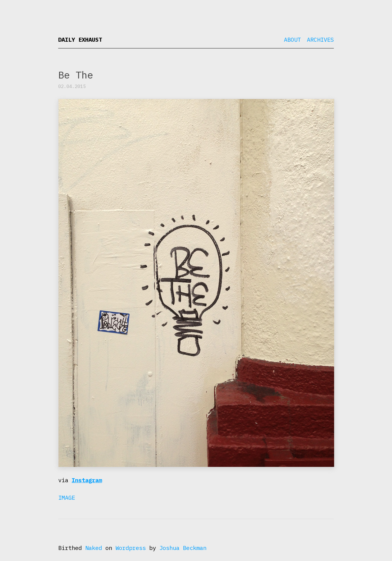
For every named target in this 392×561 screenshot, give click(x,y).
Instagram (87, 480)
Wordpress (131, 548)
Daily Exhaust (80, 40)
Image (67, 498)
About (292, 40)
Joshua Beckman (183, 548)
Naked (94, 548)
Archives (320, 40)
